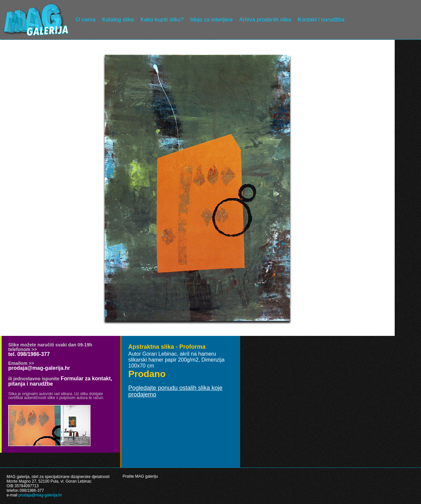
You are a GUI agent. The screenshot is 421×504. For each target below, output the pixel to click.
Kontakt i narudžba (321, 20)
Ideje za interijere (211, 20)
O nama (86, 20)
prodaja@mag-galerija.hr (39, 368)
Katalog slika (118, 20)
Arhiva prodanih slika (265, 20)
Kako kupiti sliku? (162, 20)
